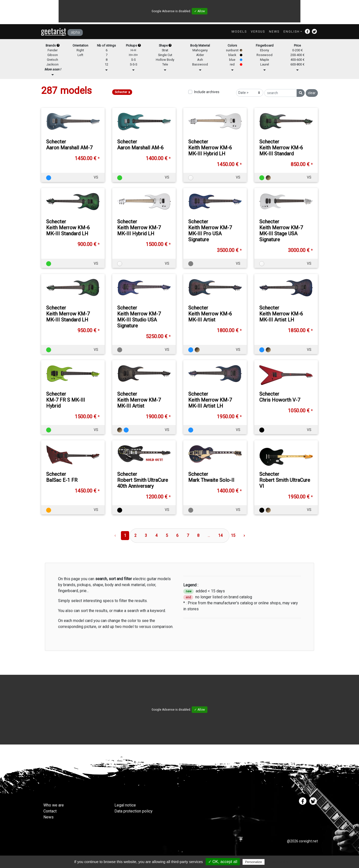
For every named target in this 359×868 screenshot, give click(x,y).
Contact (50, 811)
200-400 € (297, 55)
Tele (165, 64)
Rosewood (265, 55)
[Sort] (250, 93)
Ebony (265, 50)
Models (239, 31)
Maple (265, 60)
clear (312, 93)
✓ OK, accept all (223, 862)
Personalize (254, 862)
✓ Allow (200, 11)
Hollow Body (165, 60)
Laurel (265, 64)
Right (80, 50)
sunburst (232, 50)
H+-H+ (133, 55)
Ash (200, 60)
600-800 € (297, 64)
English (292, 31)
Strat (165, 50)
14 (220, 535)
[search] (280, 93)
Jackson (52, 64)
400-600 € (297, 60)
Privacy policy (278, 862)
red (232, 64)
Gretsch (52, 60)
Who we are (54, 805)
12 (106, 64)
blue (232, 60)
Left (80, 55)
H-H (133, 50)
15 (233, 535)
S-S (133, 60)
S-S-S (134, 64)
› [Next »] (244, 535)
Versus (258, 31)
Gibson (53, 55)
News (274, 31)
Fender (53, 50)
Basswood (200, 64)
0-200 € (297, 50)
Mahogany (200, 50)
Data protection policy (134, 811)
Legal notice (125, 805)
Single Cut (165, 55)
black (232, 55)
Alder (200, 55)
